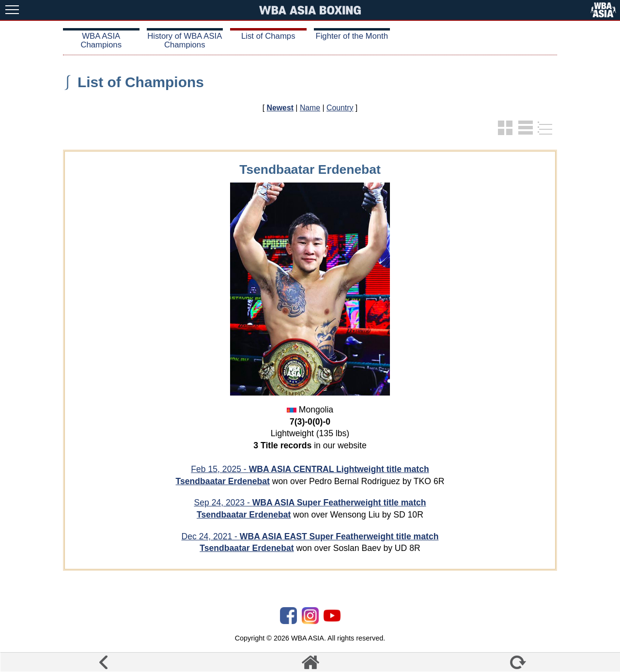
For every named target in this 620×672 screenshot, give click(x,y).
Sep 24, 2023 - (310, 503)
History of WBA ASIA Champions (185, 40)
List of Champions (141, 82)
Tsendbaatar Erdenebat (223, 481)
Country (340, 108)
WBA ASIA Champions (101, 40)
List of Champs (268, 36)
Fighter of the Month (352, 36)
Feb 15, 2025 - (310, 469)
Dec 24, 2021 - (310, 536)
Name (310, 108)
